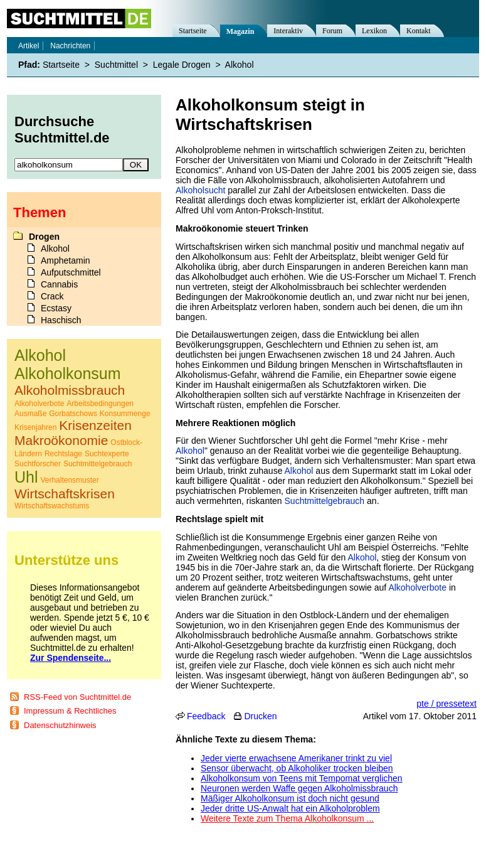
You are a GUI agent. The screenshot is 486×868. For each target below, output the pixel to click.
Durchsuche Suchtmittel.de (62, 130)
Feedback (206, 716)
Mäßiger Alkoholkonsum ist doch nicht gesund (290, 798)
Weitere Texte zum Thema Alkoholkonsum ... (287, 818)
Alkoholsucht (200, 190)
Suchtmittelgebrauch (325, 501)
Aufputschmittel (71, 272)
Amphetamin (66, 260)
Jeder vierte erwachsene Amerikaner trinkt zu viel (296, 758)
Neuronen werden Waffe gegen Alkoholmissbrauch (299, 788)
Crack (52, 296)
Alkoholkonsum (68, 373)
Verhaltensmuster (69, 480)
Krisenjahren (35, 427)
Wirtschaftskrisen (65, 494)
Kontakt (419, 31)
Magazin (240, 31)
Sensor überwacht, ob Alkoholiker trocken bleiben (297, 768)
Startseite (193, 31)
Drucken (260, 716)
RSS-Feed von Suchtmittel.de (77, 697)
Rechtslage (63, 454)
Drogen (44, 237)
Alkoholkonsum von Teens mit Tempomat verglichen (302, 778)
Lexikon (374, 31)
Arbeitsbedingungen (100, 404)
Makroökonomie (61, 440)
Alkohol (190, 451)
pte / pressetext (446, 704)
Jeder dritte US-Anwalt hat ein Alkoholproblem (290, 808)
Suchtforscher (38, 464)
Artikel (29, 46)
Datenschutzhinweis (60, 725)
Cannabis (59, 284)
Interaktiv (288, 31)
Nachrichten (70, 46)
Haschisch (61, 320)
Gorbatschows (73, 414)
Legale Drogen (182, 65)
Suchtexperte (107, 454)
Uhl (26, 477)
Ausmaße (30, 414)
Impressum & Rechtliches (70, 711)
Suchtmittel (116, 65)
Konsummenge (125, 414)
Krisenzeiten (95, 425)
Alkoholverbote (417, 587)
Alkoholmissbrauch (70, 390)
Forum (332, 31)
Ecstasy (56, 308)
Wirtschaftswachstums (52, 506)
